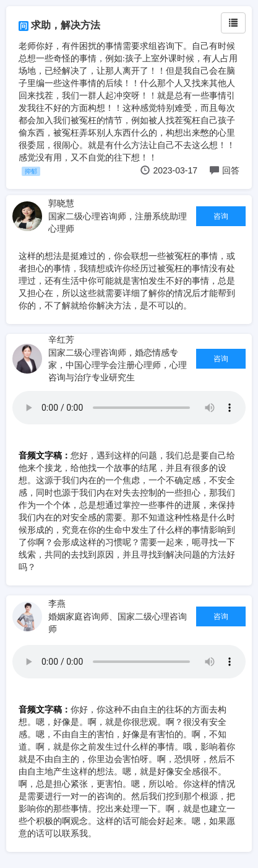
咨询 (221, 216)
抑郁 (31, 171)
